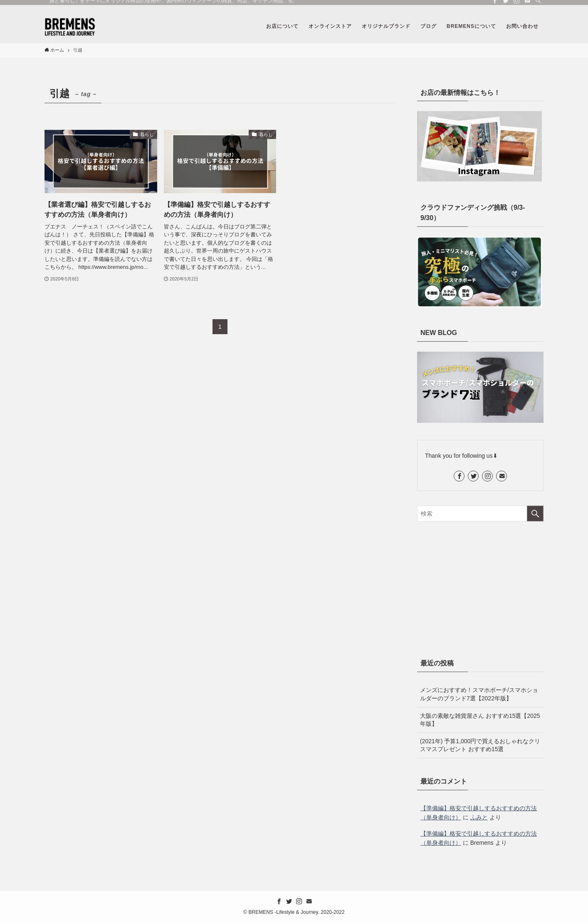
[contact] (527, 5)
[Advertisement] (480, 588)
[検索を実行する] (535, 514)
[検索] (538, 5)
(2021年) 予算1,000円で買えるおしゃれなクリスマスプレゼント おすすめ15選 (480, 745)
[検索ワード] (480, 514)
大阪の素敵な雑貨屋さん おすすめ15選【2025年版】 (480, 720)
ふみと (479, 817)
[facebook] (495, 5)
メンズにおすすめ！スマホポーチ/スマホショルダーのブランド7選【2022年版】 (479, 694)
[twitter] (506, 5)
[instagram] (516, 5)
